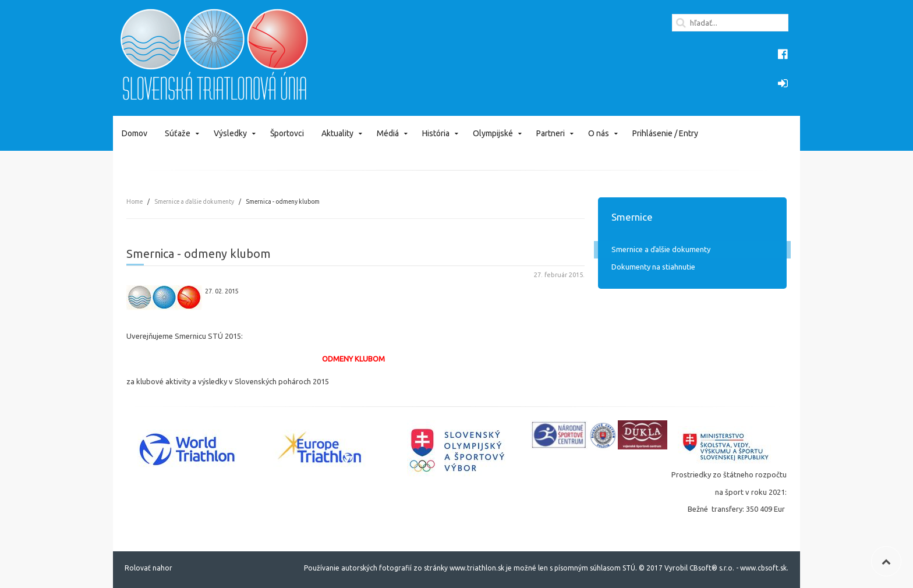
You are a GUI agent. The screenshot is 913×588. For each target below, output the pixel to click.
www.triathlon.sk (476, 568)
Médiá (388, 133)
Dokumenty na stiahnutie (653, 267)
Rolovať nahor (148, 568)
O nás (599, 133)
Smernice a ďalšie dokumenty (194, 201)
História (436, 133)
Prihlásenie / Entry (665, 133)
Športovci (287, 133)
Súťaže (178, 133)
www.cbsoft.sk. (764, 568)
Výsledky (230, 133)
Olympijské (493, 133)
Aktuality (337, 133)
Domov (135, 133)
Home (135, 201)
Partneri (551, 133)
